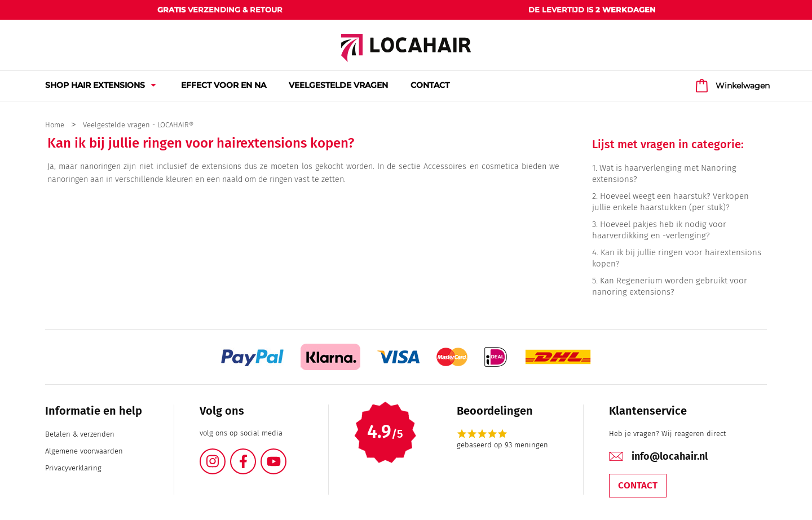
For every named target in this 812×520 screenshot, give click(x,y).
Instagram (225, 455)
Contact (638, 485)
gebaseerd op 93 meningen (502, 445)
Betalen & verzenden (80, 434)
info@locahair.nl (670, 456)
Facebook (255, 455)
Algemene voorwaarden (84, 451)
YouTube (286, 455)
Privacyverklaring (73, 468)
